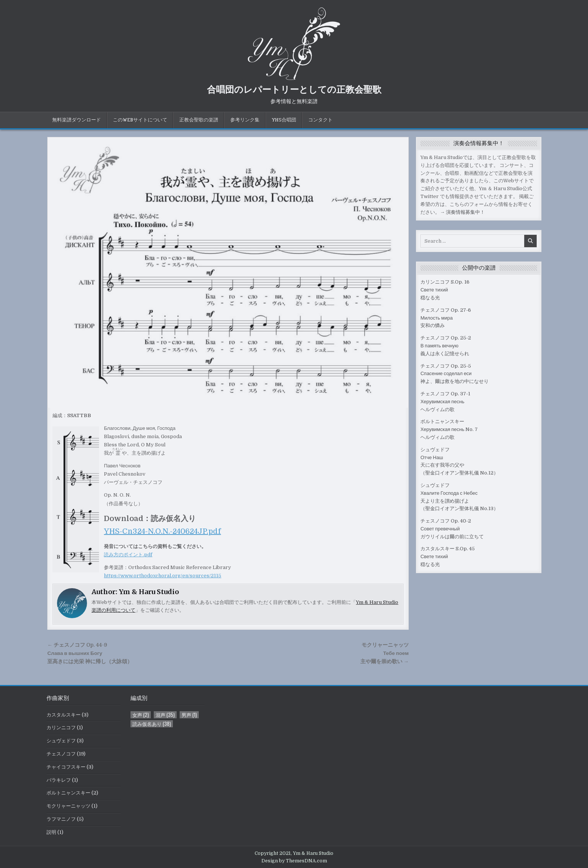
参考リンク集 (245, 120)
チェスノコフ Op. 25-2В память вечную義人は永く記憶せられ (446, 346)
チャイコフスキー (66, 767)
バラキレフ (59, 780)
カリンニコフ (61, 728)
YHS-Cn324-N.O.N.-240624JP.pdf (162, 531)
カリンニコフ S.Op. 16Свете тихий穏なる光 (445, 290)
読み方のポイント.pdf (128, 555)
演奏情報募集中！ (465, 212)
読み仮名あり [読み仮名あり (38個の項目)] (152, 724)
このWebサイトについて (140, 120)
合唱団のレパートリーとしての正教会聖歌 (294, 89)
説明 (51, 832)
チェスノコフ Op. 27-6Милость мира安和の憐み (446, 318)
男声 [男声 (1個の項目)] (189, 715)
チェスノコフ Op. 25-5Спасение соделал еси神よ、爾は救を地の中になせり (454, 374)
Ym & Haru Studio (149, 592)
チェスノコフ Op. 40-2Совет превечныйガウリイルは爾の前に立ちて (452, 529)
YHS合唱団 (284, 120)
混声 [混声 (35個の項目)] (165, 715)
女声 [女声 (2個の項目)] (141, 715)
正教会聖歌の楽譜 (199, 120)
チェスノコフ (61, 754)
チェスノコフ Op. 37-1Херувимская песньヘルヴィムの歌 (445, 402)
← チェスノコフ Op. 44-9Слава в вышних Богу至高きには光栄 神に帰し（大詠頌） (90, 653)
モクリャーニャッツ (68, 806)
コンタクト (320, 120)
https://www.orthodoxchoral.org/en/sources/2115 (163, 576)
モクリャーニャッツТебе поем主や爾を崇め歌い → (385, 653)
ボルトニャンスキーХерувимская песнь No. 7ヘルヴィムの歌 (449, 429)
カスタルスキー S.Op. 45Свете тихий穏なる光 (448, 556)
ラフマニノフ (61, 819)
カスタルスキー (64, 715)
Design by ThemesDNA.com (294, 861)
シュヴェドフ (61, 741)
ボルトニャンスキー (68, 793)
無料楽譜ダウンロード (76, 120)
